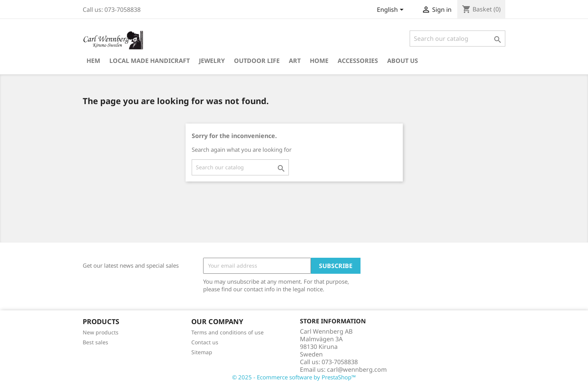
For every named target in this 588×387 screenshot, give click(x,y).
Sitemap (202, 352)
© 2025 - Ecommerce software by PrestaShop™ (294, 377)
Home (319, 61)
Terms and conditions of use (228, 332)
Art (295, 61)
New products (101, 332)
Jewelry (212, 61)
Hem (93, 61)
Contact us (205, 342)
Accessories (358, 61)
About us (403, 61)
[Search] (457, 39)
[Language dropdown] (392, 10)
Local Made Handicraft (150, 61)
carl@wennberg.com (357, 369)
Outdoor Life (257, 61)
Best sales (95, 342)
